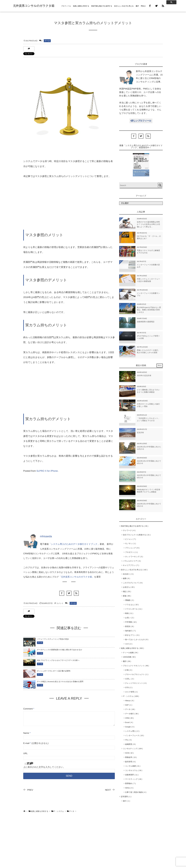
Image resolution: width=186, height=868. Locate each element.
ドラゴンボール (134, 609)
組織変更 (130, 744)
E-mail (26, 743)
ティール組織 (130, 653)
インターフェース (134, 736)
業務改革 (131, 757)
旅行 (126, 801)
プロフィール (66, 6)
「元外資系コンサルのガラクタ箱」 (77, 577)
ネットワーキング (134, 557)
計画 (129, 670)
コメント (60, 603)
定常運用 (126, 797)
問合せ (143, 6)
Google (130, 727)
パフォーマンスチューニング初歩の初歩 (53, 639)
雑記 (127, 592)
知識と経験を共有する (81, 6)
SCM (129, 753)
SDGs (129, 788)
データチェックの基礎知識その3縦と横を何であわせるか (60, 650)
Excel (129, 722)
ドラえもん (132, 605)
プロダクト (131, 552)
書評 (137, 6)
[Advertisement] (69, 204)
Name (26, 733)
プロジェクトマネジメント (136, 666)
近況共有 (140, 433)
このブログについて (133, 583)
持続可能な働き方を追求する (102, 6)
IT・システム (131, 696)
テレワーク (129, 530)
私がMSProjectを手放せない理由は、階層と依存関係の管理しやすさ (149, 310)
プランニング (132, 548)
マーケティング (134, 779)
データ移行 (132, 714)
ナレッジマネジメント (136, 683)
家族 (127, 596)
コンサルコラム (134, 770)
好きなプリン (132, 635)
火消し (130, 679)
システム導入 (132, 731)
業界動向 (130, 783)
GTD (129, 688)
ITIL (128, 740)
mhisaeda (46, 536)
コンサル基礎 (133, 766)
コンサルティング (133, 749)
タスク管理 (131, 692)
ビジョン (130, 539)
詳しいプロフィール (141, 121)
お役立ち (129, 587)
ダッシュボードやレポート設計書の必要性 (54, 671)
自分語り (128, 574)
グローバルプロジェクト (137, 674)
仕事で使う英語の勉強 (136, 792)
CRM (129, 718)
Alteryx (130, 701)
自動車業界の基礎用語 (146, 322)
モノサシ (130, 544)
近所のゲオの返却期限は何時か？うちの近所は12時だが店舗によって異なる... (148, 224)
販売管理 (130, 762)
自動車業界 (132, 775)
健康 (126, 578)
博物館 (130, 600)
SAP (129, 705)
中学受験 (131, 622)
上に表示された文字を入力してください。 (44, 767)
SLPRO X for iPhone (47, 471)
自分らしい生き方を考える (124, 6)
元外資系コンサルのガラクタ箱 (34, 6)
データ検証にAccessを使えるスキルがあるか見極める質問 (60, 682)
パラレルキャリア (132, 561)
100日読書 (129, 657)
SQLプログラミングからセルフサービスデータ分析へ (58, 660)
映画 (129, 613)
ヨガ (129, 644)
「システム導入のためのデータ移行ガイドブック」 (74, 544)
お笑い (130, 618)
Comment (28, 709)
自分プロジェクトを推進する (137, 535)
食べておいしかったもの (137, 640)
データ (47, 41)
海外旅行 (130, 631)
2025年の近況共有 (144, 376)
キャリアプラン (131, 565)
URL (25, 753)
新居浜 (130, 626)
